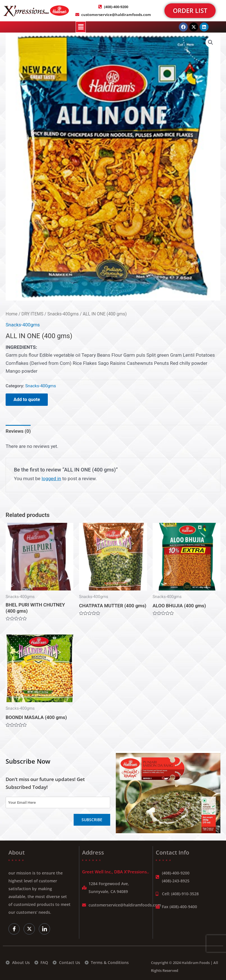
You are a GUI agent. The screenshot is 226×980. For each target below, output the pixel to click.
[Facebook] (14, 929)
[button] (81, 27)
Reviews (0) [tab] (18, 431)
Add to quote (27, 399)
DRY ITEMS (32, 314)
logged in (51, 478)
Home (12, 314)
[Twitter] (29, 929)
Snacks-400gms (63, 314)
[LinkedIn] (44, 929)
